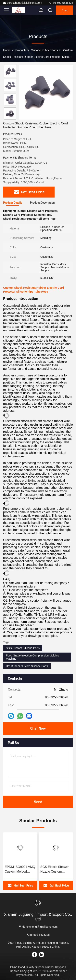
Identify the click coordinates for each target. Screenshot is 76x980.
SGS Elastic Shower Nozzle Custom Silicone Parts (55, 870)
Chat (65, 10)
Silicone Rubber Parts (45, 50)
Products (21, 50)
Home (7, 50)
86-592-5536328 (61, 3)
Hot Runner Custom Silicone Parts (27, 666)
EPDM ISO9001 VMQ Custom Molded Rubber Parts (20, 870)
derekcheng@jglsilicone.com (22, 3)
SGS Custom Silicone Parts (23, 648)
